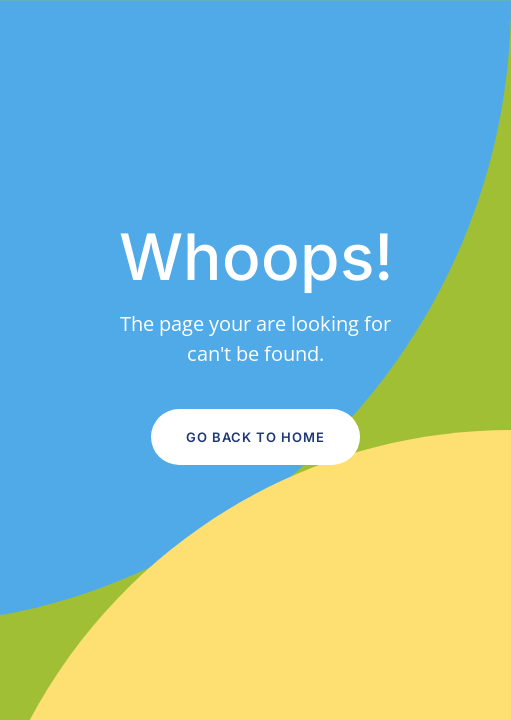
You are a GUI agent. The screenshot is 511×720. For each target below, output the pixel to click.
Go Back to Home (255, 437)
